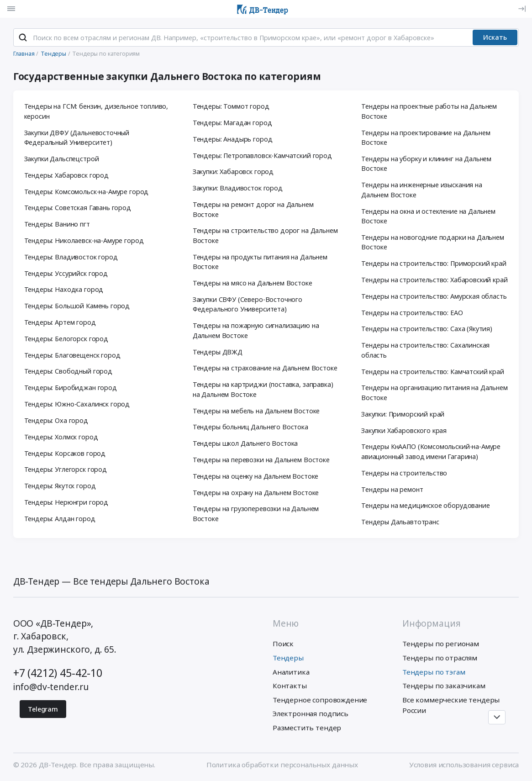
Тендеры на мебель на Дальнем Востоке (256, 411)
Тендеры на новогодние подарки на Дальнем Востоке (433, 242)
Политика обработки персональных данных (282, 765)
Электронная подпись (311, 713)
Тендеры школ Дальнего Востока (245, 443)
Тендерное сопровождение (320, 700)
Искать (495, 37)
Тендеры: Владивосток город (71, 257)
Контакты (290, 686)
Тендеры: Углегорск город (66, 469)
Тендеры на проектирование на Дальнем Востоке (426, 138)
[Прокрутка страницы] (497, 717)
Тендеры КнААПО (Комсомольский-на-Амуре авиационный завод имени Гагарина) (431, 451)
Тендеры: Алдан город (60, 519)
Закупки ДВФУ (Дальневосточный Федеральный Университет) (77, 138)
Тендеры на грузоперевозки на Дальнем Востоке (256, 514)
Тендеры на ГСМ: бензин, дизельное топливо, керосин (96, 111)
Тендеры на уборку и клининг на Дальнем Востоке (426, 164)
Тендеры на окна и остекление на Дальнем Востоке (428, 216)
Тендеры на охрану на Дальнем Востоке (256, 493)
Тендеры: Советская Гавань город (78, 208)
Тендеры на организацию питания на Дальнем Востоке (435, 393)
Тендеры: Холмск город (61, 437)
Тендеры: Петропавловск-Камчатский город (262, 156)
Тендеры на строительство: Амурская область (434, 296)
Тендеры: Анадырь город (233, 139)
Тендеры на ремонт (392, 489)
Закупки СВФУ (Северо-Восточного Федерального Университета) (248, 304)
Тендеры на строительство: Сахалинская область (425, 350)
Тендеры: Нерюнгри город (66, 502)
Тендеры (288, 658)
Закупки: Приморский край (403, 414)
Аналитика (291, 672)
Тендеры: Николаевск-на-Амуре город (84, 240)
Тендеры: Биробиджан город (71, 388)
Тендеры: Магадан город (232, 123)
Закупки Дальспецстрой (62, 159)
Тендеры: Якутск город (60, 486)
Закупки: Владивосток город (238, 188)
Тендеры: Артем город (60, 322)
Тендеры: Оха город (56, 420)
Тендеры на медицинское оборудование (426, 505)
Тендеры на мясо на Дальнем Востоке (253, 283)
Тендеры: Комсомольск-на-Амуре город (87, 192)
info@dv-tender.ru (51, 687)
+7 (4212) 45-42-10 (58, 673)
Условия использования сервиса (464, 765)
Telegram (43, 709)
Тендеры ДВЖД (218, 352)
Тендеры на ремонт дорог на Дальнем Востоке (253, 209)
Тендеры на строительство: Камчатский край (433, 372)
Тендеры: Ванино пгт (57, 224)
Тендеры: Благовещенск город (72, 355)
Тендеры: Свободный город (68, 371)
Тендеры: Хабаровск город (66, 175)
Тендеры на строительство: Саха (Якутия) (427, 329)
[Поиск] (23, 37)
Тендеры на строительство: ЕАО (412, 313)
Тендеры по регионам (441, 644)
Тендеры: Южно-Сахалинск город (77, 404)
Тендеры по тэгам (434, 672)
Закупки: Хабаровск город (233, 172)
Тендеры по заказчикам (444, 686)
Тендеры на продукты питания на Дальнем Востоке (260, 262)
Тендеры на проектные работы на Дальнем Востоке (429, 111)
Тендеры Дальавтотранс (400, 522)
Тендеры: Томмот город (231, 106)
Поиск (283, 644)
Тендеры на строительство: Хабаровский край (435, 280)
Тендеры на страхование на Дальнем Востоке (265, 368)
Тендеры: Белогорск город (66, 339)
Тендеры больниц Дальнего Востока (250, 427)
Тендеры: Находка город (64, 289)
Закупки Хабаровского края (404, 430)
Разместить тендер (307, 728)
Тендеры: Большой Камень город (77, 306)
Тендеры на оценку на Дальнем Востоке (256, 476)
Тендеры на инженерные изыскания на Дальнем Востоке (422, 190)
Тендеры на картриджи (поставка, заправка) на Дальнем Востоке (263, 389)
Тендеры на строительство (404, 473)
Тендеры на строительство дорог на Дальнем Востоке (265, 235)
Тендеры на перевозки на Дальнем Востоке (261, 460)
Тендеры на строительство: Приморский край (434, 263)
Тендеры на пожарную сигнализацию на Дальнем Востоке (256, 330)
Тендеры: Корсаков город (65, 453)
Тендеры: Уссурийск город (66, 273)
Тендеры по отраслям (440, 658)
